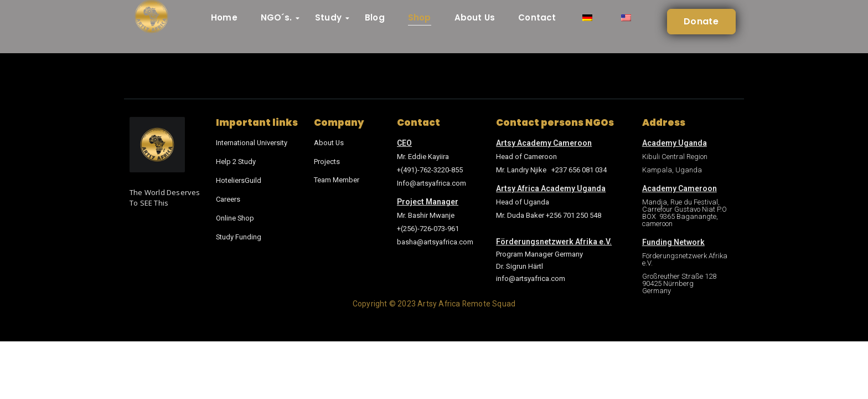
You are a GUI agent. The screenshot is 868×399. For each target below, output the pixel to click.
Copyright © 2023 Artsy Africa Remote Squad (434, 304)
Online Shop (235, 216)
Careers (228, 198)
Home (224, 17)
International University (252, 143)
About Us (475, 17)
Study (331, 17)
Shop (420, 17)
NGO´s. (279, 17)
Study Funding (239, 234)
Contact (537, 17)
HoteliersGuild (239, 179)
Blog (375, 17)
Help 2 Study (236, 161)
